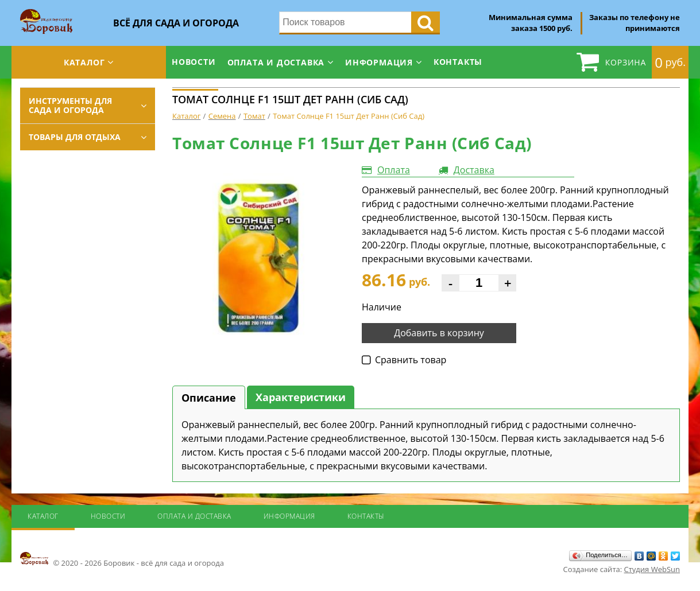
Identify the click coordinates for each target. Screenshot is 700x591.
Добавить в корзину (439, 333)
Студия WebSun (652, 569)
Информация (379, 62)
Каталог (84, 62)
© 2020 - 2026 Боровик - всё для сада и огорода (122, 559)
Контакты (458, 62)
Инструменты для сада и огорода (70, 105)
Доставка (474, 170)
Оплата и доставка (276, 62)
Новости (194, 62)
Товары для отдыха (75, 137)
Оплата (394, 170)
